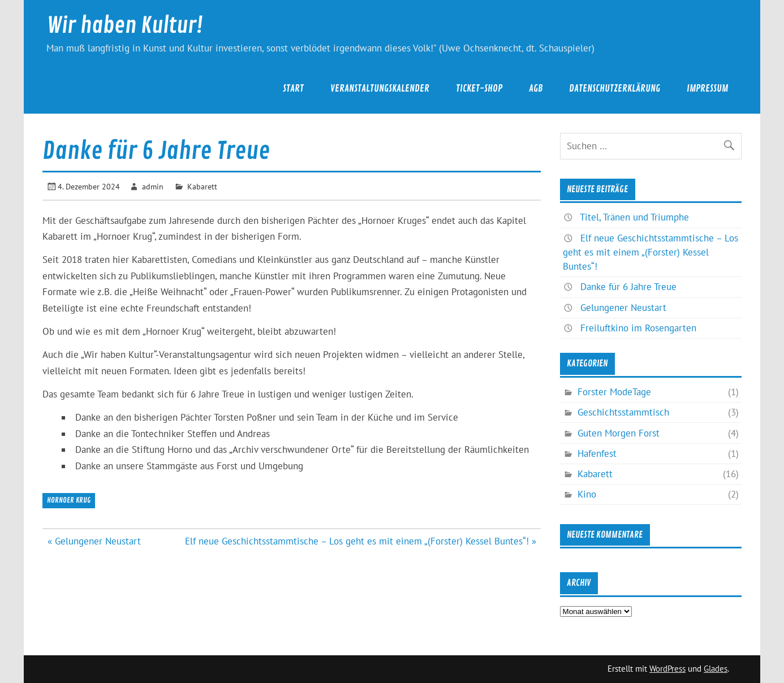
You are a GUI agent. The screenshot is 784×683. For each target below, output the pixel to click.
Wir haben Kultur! (125, 26)
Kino (587, 494)
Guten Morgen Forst (619, 433)
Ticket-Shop (479, 88)
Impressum (707, 88)
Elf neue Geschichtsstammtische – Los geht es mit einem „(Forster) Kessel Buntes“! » (361, 541)
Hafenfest (597, 453)
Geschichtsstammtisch (623, 412)
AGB (536, 88)
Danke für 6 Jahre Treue (628, 287)
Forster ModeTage (614, 392)
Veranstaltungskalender (380, 88)
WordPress (667, 669)
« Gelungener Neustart (94, 541)
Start (293, 88)
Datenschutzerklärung (615, 88)
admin (153, 186)
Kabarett (202, 186)
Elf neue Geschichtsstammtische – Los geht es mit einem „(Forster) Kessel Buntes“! (651, 252)
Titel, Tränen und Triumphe (634, 217)
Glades (716, 669)
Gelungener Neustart (623, 308)
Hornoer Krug (69, 500)
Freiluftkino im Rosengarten (638, 328)
